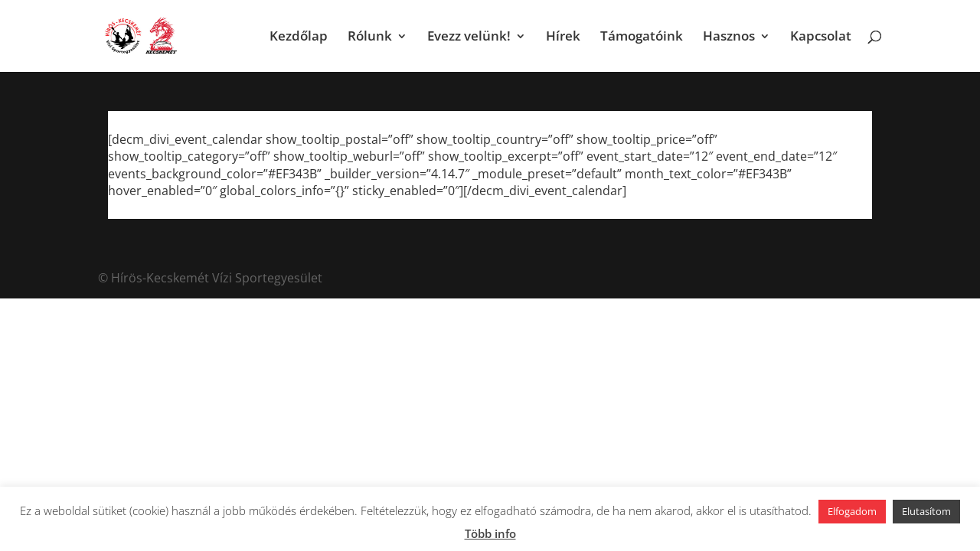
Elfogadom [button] (852, 511)
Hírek (563, 37)
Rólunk (370, 37)
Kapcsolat (821, 37)
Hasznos (729, 37)
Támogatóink (642, 37)
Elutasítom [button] (926, 511)
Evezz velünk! (469, 37)
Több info (490, 533)
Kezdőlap (299, 37)
